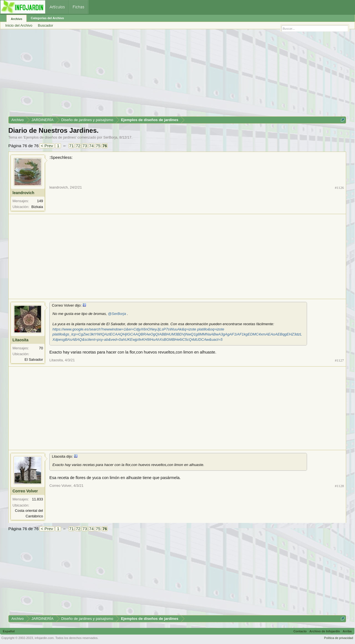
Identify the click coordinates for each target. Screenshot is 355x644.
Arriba (347, 631)
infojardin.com (44, 638)
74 (91, 146)
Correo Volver (25, 491)
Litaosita (21, 340)
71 (71, 146)
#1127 (339, 360)
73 (85, 146)
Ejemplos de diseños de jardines (50, 137)
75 (98, 146)
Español (9, 631)
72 (78, 146)
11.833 (37, 499)
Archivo (17, 19)
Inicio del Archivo (19, 25)
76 (105, 146)
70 (41, 348)
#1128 (339, 486)
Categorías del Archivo (47, 18)
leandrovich (23, 193)
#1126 (339, 188)
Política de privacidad (338, 638)
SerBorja (110, 137)
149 (40, 201)
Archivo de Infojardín (325, 631)
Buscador (46, 25)
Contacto (300, 631)
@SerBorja (117, 314)
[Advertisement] (175, 75)
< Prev (47, 146)
